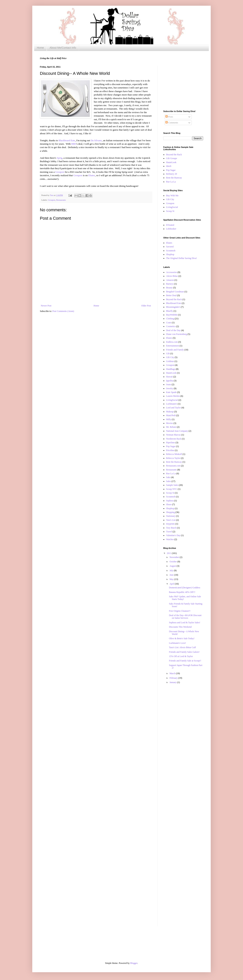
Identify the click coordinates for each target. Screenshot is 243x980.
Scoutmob (171, 251)
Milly (169, 419)
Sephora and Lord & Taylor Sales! (185, 623)
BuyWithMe (172, 315)
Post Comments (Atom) (63, 311)
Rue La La (171, 182)
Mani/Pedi (171, 415)
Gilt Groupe (172, 158)
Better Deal (171, 295)
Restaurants (61, 200)
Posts (169, 117)
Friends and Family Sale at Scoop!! (185, 661)
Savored (170, 247)
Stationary (171, 516)
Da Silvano (96, 140)
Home (40, 48)
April (172, 584)
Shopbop (170, 254)
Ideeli (169, 166)
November (175, 557)
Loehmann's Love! (178, 643)
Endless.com (172, 342)
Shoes (169, 504)
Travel (169, 532)
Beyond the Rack (174, 155)
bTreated (170, 225)
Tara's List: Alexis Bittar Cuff (182, 647)
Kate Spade (171, 392)
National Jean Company (177, 431)
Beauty (169, 288)
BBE (74, 144)
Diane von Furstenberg (177, 334)
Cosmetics (171, 326)
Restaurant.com (173, 466)
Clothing (170, 319)
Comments (172, 123)
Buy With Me (172, 196)
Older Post (146, 306)
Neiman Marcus (173, 435)
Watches (170, 539)
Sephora (170, 501)
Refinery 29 (172, 174)
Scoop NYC (172, 489)
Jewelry (170, 388)
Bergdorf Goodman (175, 292)
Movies (170, 423)
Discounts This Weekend (180, 627)
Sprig (60, 158)
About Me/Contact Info (63, 48)
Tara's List (171, 520)
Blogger (134, 963)
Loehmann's (172, 404)
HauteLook (171, 162)
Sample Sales (172, 485)
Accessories (172, 272)
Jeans (169, 384)
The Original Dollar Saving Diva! (181, 258)
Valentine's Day (173, 535)
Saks (168, 477)
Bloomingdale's (173, 307)
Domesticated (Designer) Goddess (185, 588)
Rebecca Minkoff (174, 454)
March (173, 673)
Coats (169, 323)
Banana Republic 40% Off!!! (182, 592)
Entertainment (173, 346)
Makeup (170, 412)
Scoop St (170, 211)
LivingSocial (172, 207)
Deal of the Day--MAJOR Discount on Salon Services (185, 617)
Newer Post (46, 306)
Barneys (170, 284)
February (174, 678)
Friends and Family (175, 350)
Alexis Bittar (172, 276)
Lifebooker (171, 229)
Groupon (60, 172)
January (173, 682)
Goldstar (170, 361)
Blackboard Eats (67, 140)
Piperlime (171, 443)
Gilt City (170, 199)
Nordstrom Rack (174, 439)
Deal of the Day (173, 330)
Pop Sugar (171, 170)
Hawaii (169, 377)
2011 (169, 553)
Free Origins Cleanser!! (180, 611)
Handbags (171, 369)
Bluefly (170, 311)
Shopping (170, 512)
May (172, 579)
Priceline (170, 450)
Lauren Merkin (173, 396)
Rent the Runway (174, 178)
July (172, 570)
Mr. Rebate (171, 427)
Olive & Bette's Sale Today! (182, 638)
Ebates (92, 175)
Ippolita (170, 381)
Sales (168, 481)
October (174, 562)
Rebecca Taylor (173, 458)
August (173, 566)
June (172, 575)
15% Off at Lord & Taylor (181, 656)
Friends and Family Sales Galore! (184, 652)
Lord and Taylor (174, 408)
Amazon (170, 280)
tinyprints (170, 524)
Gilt (168, 353)
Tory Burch (171, 528)
